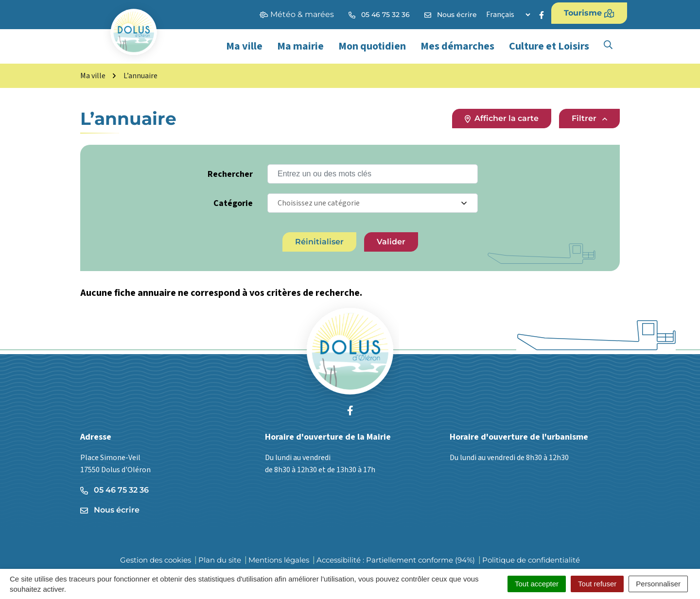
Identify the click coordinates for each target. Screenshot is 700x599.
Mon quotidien (372, 46)
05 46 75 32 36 (114, 490)
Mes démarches (457, 46)
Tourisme (589, 13)
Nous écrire (110, 510)
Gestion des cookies (156, 560)
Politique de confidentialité (531, 560)
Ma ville (244, 46)
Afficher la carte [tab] (502, 118)
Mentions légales (279, 560)
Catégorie (233, 203)
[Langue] (508, 15)
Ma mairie (300, 46)
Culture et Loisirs (549, 46)
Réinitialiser (319, 242)
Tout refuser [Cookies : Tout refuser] (597, 584)
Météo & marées (297, 14)
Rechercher (230, 174)
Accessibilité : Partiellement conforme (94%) (396, 560)
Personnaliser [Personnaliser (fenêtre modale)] (658, 584)
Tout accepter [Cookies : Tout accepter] (537, 584)
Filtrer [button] (589, 118)
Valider (391, 242)
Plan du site (220, 560)
